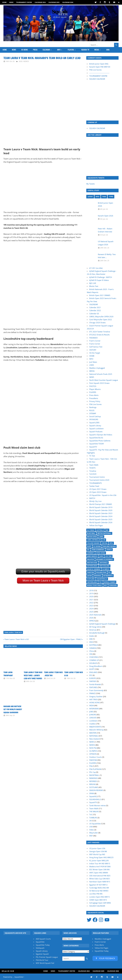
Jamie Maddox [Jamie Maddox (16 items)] (92, 556)
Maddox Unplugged (97, 368)
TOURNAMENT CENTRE (98, 76)
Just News (93, 362)
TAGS (104, 197)
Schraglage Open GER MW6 (100, 903)
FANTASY (93, 681)
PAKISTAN (93, 760)
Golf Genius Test (96, 347)
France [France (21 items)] (109, 550)
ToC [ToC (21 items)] (100, 582)
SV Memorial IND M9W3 (99, 891)
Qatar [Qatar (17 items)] (89, 576)
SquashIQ (93, 796)
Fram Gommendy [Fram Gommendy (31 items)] (98, 550)
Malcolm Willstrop (96, 730)
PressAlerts (94, 398)
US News (25, 50)
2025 (91, 612)
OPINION (93, 754)
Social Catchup (95, 416)
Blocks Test (94, 286)
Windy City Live (95, 501)
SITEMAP (93, 413)
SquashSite (40, 942)
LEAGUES (93, 718)
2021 (91, 600)
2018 (91, 590)
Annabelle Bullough (97, 633)
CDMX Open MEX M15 (98, 900)
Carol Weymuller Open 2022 (101, 320)
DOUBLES (93, 663)
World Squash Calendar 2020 (101, 510)
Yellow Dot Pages (96, 525)
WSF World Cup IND (97, 854)
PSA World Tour (42, 960)
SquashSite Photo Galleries (100, 441)
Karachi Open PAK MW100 (100, 67)
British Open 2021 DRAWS (100, 295)
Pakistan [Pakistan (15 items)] (91, 572)
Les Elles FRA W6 (96, 894)
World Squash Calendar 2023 (101, 513)
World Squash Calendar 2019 (101, 507)
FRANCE (92, 693)
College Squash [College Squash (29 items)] (93, 543)
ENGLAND (93, 672)
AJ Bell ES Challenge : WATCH (101, 277)
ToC (91, 814)
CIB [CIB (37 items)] (104, 540)
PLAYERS (71, 50)
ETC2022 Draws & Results (99, 335)
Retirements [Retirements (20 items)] (108, 576)
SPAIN (92, 793)
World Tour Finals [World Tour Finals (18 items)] (95, 585)
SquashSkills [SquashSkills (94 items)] (102, 579)
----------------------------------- (99, 73)
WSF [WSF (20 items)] (105, 585)
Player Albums (95, 389)
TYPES (111, 197)
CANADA (93, 648)
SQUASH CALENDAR (97, 79)
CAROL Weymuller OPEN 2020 (101, 317)
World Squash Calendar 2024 (101, 516)
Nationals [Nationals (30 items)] (104, 563)
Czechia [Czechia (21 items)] (104, 543)
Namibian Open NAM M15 (100, 882)
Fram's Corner (100, 942)
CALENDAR (46, 50)
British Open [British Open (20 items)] (92, 537)
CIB (91, 654)
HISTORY (93, 350)
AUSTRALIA (94, 645)
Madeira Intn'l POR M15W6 (100, 866)
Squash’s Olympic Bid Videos (101, 435)
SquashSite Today (43, 945)
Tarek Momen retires (97, 805)
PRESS (35, 50)
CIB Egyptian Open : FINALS (71, 639)
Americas (93, 630)
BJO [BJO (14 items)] (107, 530)
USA (91, 827)
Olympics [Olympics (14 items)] (106, 569)
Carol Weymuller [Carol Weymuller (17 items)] (94, 540)
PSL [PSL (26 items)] (109, 572)
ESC (91, 675)
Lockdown (93, 721)
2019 (91, 593)
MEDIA (97, 50)
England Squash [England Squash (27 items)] (109, 546)
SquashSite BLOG (96, 438)
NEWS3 (26, 61)
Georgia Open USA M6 (98, 851)
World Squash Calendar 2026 (101, 522)
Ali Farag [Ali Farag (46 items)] (91, 530)
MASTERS (93, 733)
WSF (91, 836)
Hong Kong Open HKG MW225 (101, 857)
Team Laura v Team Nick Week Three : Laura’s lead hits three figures (33, 675)
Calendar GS (94, 314)
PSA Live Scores (95, 70)
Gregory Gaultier (96, 696)
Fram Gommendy (96, 690)
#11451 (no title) (96, 268)
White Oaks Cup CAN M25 (100, 879)
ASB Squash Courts (43, 939)
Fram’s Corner (95, 341)
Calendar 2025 (54, 2)
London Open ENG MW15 (100, 897)
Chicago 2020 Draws (97, 323)
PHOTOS (93, 386)
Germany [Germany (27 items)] (91, 553)
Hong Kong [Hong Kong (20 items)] (101, 553)
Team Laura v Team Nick (13, 632)
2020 (21, 61)
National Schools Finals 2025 (101, 374)
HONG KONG (95, 702)
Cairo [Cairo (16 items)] (101, 537)
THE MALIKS (94, 811)
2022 (91, 603)
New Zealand (94, 739)
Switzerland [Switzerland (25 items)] (92, 582)
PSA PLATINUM (95, 769)
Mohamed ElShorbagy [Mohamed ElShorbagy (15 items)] (105, 559)
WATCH (92, 498)
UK (90, 821)
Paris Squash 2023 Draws (99, 383)
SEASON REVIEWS (96, 790)
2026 (91, 618)
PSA (91, 766)
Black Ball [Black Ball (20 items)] (91, 533)
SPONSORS (94, 419)
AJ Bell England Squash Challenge (102, 624)
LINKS (92, 365)
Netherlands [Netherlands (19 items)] (92, 566)
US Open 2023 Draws (98, 492)
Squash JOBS (94, 423)
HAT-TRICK (93, 699)
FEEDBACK (93, 338)
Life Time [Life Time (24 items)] (108, 556)
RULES (92, 410)
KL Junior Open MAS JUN (99, 860)
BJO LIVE (93, 283)
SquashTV (93, 447)
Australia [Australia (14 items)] (100, 530)
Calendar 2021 (95, 307)
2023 (91, 606)
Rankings (93, 407)
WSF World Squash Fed (45, 963)
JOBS (108, 50)
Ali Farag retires (95, 627)
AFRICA (92, 621)
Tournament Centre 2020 (99, 480)
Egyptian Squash (42, 954)
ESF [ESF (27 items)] (88, 550)
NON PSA (93, 748)
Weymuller (94, 833)
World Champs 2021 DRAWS (101, 504)
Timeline (93, 471)
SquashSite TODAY (97, 444)
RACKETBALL (94, 775)
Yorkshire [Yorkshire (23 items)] (113, 585)
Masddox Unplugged (103, 939)
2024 (91, 609)
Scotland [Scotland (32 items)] (91, 579)
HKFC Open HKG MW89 (99, 873)
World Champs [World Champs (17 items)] (110, 582)
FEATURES (93, 687)
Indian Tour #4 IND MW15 (100, 863)
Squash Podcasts (96, 432)
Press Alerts (94, 395)
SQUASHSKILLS (95, 799)
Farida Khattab (95, 684)
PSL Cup (93, 772)
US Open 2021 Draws (98, 489)
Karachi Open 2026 (106, 216)
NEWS (11, 2)
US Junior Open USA (97, 848)
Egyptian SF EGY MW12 (98, 885)
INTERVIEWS (94, 709)
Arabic (92, 636)
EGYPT (92, 669)
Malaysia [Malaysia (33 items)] (91, 559)
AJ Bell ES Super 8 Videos (99, 280)
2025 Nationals (95, 615)
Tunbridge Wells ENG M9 (99, 888)
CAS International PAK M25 (100, 876)
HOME (4, 2)
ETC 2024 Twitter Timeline (100, 332)
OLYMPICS (93, 751)
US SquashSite (95, 824)
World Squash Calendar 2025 (101, 519)
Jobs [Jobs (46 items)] (101, 556)
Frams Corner (95, 344)
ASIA (91, 642)
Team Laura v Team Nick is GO (17, 639)
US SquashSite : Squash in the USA (103, 495)
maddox (93, 724)
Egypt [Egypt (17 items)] (89, 546)
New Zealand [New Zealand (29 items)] (104, 566)
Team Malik (94, 465)
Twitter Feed (94, 486)
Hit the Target (95, 353)
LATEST (90, 197)
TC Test (92, 456)
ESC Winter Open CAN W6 (99, 869)
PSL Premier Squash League (47, 957)
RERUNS (93, 784)
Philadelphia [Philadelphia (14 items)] (101, 572)
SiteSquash (40, 948)
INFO (59, 50)
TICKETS (92, 468)
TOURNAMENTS (95, 483)
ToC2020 (93, 474)
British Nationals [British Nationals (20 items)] (104, 533)
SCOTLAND (94, 787)
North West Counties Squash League (104, 380)
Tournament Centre (24, 2)
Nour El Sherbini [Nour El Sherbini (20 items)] (94, 569)
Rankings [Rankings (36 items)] (98, 576)
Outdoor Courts (95, 757)
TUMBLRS (93, 818)
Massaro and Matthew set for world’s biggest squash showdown (13, 710)
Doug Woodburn (96, 666)
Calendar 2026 (68, 2)
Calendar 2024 (40, 2)
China (92, 651)
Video (92, 830)
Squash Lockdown (96, 429)
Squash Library (95, 426)
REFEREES (93, 781)
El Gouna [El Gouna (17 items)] (97, 546)
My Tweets (90, 184)
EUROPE (93, 678)
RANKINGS (93, 778)
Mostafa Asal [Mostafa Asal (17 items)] (92, 563)
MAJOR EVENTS (95, 727)
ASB (91, 639)
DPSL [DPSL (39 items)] (111, 543)
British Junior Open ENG (99, 64)
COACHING (94, 657)
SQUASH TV (85, 50)
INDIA (92, 705)
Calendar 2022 (95, 310)
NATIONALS (94, 736)
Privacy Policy (95, 401)
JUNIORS (93, 715)
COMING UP (94, 660)
